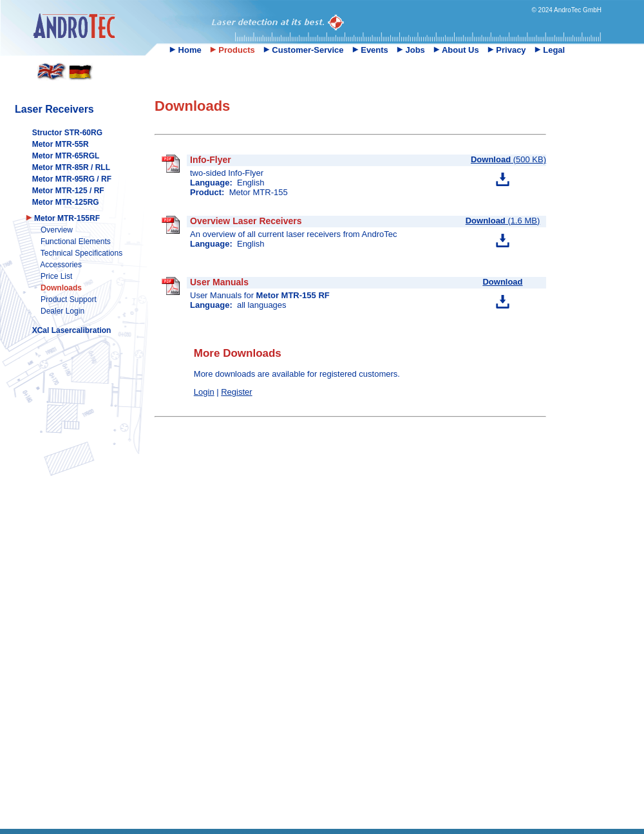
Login (204, 392)
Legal (550, 50)
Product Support (69, 299)
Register (236, 392)
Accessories (61, 265)
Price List (56, 276)
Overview (57, 230)
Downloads (61, 288)
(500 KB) (508, 159)
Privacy (507, 50)
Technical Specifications (81, 253)
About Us (456, 50)
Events (370, 50)
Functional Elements (76, 242)
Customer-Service (304, 50)
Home (185, 50)
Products (232, 50)
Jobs (411, 50)
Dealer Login (62, 311)
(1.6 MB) (503, 221)
